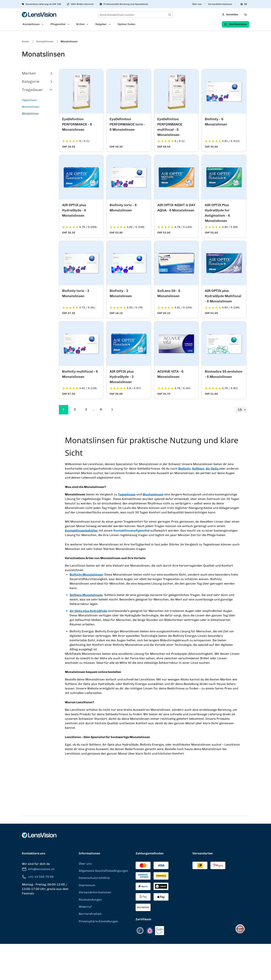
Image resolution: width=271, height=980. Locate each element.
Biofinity (184, 469)
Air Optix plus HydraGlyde (88, 611)
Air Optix (212, 469)
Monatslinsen (69, 41)
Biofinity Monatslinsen (86, 575)
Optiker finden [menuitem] (126, 24)
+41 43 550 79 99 (38, 877)
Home (26, 41)
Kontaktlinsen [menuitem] (31, 24)
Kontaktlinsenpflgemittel (132, 531)
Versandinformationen (220, 4)
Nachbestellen (236, 24)
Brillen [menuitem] (80, 24)
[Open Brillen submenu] (88, 24)
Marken (37, 73)
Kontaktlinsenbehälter (81, 531)
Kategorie (37, 81)
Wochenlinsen (31, 107)
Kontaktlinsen (45, 41)
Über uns (197, 4)
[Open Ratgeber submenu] (111, 24)
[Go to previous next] (112, 410)
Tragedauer (37, 90)
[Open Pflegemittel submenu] (69, 24)
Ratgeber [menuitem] (101, 24)
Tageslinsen (29, 100)
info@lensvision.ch (38, 869)
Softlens (198, 469)
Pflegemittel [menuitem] (58, 24)
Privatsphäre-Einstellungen (98, 921)
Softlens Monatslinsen (86, 595)
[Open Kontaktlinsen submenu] (44, 24)
